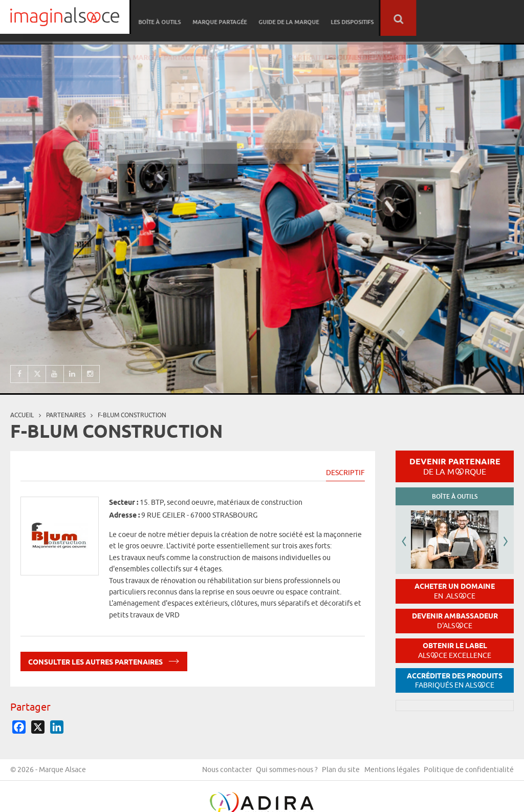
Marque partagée (331, 18)
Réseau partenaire (212, 18)
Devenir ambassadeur (455, 621)
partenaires (66, 415)
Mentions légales (486, 773)
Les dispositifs (460, 18)
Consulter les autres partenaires (104, 660)
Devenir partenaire (455, 466)
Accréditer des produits (455, 681)
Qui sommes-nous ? (374, 773)
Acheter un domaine (455, 591)
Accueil (22, 415)
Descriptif (345, 473)
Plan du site (432, 773)
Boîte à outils (272, 18)
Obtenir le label (455, 650)
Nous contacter (311, 773)
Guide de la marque (398, 18)
